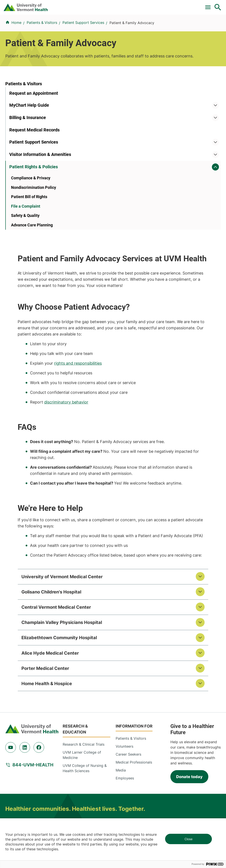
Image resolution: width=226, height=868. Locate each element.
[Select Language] (173, 5)
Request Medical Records (34, 167)
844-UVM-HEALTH (33, 683)
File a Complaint (26, 262)
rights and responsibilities (145, 251)
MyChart (210, 5)
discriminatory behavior (134, 289)
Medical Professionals (134, 681)
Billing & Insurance (28, 154)
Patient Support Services (83, 42)
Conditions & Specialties (89, 24)
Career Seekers (128, 673)
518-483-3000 (167, 803)
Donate (125, 5)
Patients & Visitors (150, 24)
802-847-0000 (18, 771)
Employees (125, 697)
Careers (146, 5)
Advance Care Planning (32, 281)
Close (188, 839)
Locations (122, 24)
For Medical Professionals (90, 5)
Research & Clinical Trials (84, 663)
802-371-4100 (167, 771)
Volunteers (124, 665)
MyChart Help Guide (29, 142)
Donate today (189, 695)
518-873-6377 (92, 803)
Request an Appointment (34, 130)
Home (16, 42)
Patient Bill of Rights (29, 253)
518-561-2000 (17, 803)
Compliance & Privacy (31, 234)
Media (121, 689)
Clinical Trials (49, 5)
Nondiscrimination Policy (34, 244)
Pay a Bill (23, 5)
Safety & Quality (25, 272)
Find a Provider (52, 24)
